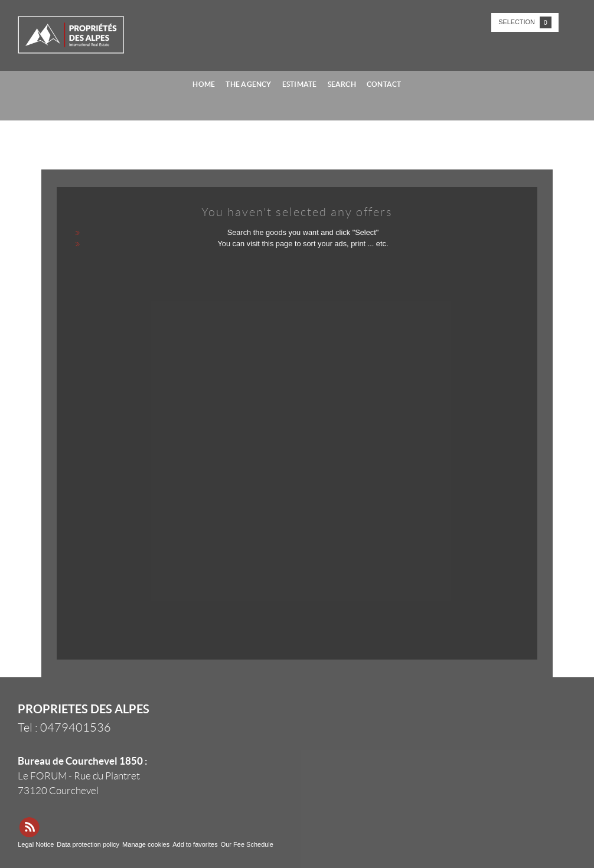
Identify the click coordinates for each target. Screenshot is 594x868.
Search (342, 84)
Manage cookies (146, 844)
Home (204, 84)
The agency (248, 84)
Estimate (300, 84)
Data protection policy (88, 844)
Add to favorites (195, 844)
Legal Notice (36, 844)
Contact (384, 84)
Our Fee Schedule (248, 844)
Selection (525, 22)
